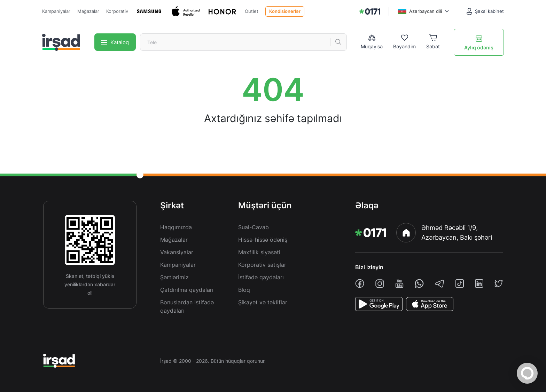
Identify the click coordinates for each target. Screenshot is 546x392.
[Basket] (433, 42)
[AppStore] (430, 304)
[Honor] (223, 11)
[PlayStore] (379, 304)
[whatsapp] (419, 283)
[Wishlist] (404, 42)
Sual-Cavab (253, 227)
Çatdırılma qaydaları (187, 290)
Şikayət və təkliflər (263, 302)
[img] (370, 11)
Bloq (244, 290)
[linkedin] (479, 283)
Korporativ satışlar (262, 265)
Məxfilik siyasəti (259, 252)
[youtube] (399, 283)
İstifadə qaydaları (261, 277)
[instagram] (380, 284)
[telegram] (439, 283)
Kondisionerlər (285, 11)
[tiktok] (460, 283)
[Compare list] (372, 42)
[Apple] (186, 11)
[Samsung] (150, 11)
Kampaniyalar (56, 11)
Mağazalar (88, 11)
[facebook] (360, 283)
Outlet (252, 11)
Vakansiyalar (177, 252)
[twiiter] (499, 283)
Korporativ (117, 11)
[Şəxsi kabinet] (485, 11)
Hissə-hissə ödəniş (263, 240)
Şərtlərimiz (174, 277)
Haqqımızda (176, 227)
